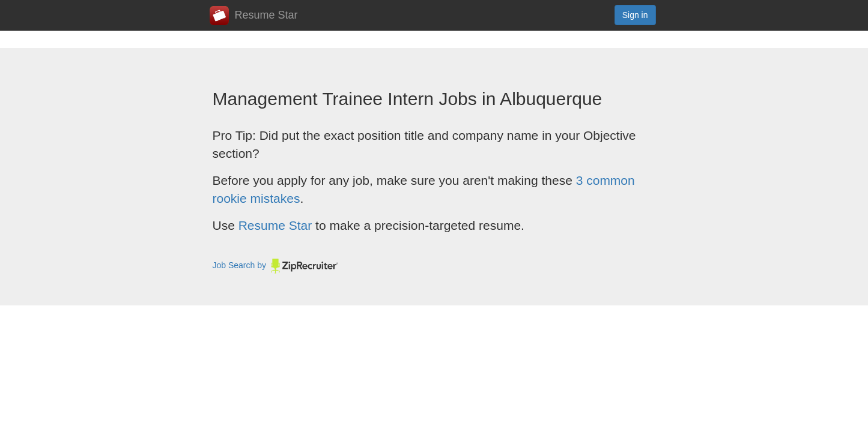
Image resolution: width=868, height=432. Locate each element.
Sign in (635, 15)
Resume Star (254, 16)
